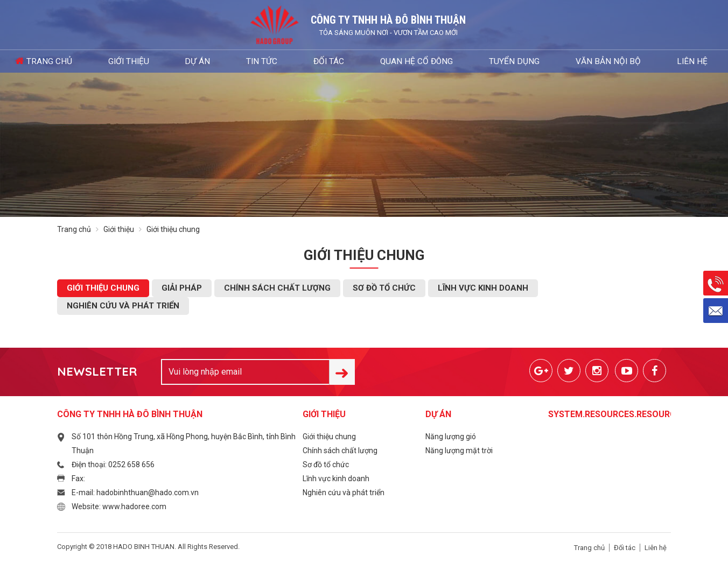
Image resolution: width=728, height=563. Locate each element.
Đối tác (283, 61)
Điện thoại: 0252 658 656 (113, 465)
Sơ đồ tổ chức (384, 288)
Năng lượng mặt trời (459, 451)
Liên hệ (561, 61)
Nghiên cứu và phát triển (123, 306)
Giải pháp (182, 288)
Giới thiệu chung (103, 288)
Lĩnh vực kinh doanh (483, 288)
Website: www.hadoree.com (119, 506)
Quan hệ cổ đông (351, 61)
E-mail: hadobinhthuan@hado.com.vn (135, 492)
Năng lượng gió (451, 437)
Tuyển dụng (427, 61)
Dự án (187, 61)
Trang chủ (71, 61)
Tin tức (233, 61)
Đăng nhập (674, 61)
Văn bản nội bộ (499, 61)
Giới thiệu (136, 61)
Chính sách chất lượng (277, 288)
